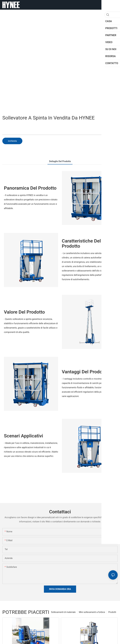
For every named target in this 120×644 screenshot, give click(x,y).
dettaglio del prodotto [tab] (60, 161)
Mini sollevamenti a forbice (92, 612)
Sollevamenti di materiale (63, 612)
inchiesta (12, 141)
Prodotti (112, 612)
